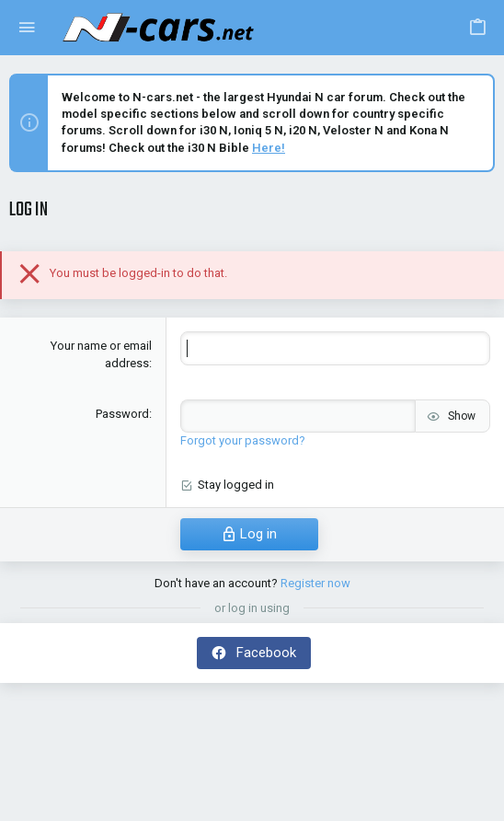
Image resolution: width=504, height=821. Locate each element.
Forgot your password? (243, 440)
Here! (269, 148)
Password (122, 414)
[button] (27, 28)
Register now (315, 583)
